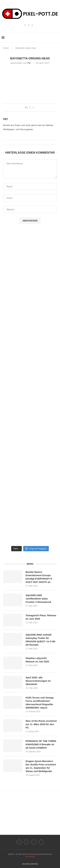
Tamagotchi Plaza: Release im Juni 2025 (41, 617)
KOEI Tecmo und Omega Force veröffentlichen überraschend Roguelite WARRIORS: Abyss (40, 703)
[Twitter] (41, 842)
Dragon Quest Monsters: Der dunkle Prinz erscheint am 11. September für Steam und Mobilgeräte (41, 766)
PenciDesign (30, 857)
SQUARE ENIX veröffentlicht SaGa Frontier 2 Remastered (38, 599)
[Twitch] (29, 25)
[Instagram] (25, 25)
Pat (29, 63)
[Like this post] (27, 107)
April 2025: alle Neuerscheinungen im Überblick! (38, 681)
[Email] (32, 25)
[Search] (57, 38)
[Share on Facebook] (30, 107)
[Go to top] (30, 864)
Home (6, 48)
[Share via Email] (33, 107)
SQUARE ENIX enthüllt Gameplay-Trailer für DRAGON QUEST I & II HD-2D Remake (41, 640)
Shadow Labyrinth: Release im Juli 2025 (37, 660)
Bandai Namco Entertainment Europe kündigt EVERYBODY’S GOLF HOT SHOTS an (39, 577)
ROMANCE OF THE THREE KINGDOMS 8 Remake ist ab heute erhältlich (41, 744)
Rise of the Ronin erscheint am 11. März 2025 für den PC (41, 724)
